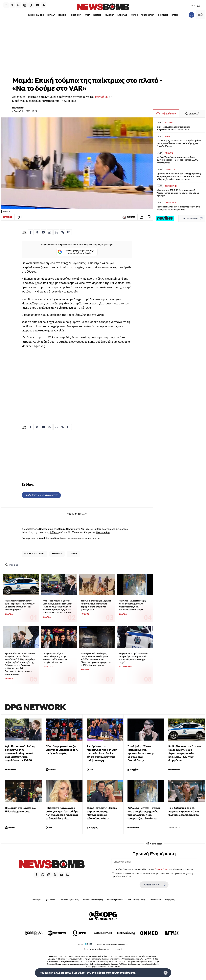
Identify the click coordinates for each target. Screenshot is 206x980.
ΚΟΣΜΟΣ (97, 15)
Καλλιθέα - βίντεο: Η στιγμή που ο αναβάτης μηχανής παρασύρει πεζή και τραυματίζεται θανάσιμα (132, 605)
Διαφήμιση (170, 900)
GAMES (175, 15)
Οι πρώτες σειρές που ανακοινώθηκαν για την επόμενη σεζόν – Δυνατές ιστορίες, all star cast (55, 658)
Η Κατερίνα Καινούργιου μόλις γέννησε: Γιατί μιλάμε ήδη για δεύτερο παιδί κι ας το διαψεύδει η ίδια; (62, 813)
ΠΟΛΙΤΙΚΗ (63, 15)
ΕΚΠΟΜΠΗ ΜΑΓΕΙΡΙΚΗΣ (34, 554)
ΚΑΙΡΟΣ (134, 15)
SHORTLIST (163, 15)
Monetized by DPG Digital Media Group (112, 944)
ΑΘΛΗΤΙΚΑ (109, 15)
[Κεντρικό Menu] (201, 15)
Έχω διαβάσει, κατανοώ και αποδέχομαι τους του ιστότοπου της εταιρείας (154, 869)
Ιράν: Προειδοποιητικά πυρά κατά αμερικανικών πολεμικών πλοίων (173, 128)
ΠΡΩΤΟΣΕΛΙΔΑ (148, 15)
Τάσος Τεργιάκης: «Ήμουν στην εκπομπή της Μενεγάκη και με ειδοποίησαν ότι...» (102, 813)
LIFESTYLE (122, 15)
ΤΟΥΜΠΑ (73, 554)
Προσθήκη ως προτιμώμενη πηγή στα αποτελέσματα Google (76, 252)
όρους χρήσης (161, 869)
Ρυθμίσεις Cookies (115, 900)
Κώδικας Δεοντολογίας (93, 900)
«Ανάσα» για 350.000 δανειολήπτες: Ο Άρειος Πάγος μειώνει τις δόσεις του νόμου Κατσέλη (178, 193)
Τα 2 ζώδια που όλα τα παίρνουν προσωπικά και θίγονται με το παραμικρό (184, 811)
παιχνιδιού (102, 97)
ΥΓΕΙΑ (87, 15)
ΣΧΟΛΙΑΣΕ (129, 217)
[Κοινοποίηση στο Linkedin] (56, 232)
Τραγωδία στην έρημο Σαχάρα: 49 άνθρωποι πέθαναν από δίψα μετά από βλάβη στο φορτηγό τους (96, 605)
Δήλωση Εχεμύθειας (70, 900)
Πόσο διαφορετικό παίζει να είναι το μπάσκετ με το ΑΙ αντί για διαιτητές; (62, 750)
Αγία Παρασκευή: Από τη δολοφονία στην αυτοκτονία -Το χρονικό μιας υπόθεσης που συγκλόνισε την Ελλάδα (20, 753)
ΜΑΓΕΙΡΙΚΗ (57, 554)
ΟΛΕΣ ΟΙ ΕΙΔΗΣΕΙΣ (36, 15)
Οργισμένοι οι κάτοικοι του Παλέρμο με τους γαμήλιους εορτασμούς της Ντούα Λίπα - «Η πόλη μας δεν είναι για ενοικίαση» (179, 176)
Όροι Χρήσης (51, 900)
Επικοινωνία (155, 900)
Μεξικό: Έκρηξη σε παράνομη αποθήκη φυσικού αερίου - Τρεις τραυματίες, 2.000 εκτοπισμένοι (177, 160)
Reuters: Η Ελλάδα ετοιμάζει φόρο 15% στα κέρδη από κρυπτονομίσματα (178, 208)
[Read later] (149, 217)
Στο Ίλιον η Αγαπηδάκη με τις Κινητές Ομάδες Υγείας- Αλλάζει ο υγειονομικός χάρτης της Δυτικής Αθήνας (179, 143)
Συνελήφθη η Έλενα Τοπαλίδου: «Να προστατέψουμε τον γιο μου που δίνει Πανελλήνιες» (141, 753)
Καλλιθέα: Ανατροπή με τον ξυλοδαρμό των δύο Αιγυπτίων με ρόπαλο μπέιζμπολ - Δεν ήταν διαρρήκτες (20, 605)
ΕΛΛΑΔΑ (51, 15)
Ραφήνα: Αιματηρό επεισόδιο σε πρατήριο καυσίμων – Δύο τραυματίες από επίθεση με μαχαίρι (133, 658)
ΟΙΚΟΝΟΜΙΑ (76, 15)
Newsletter (44, 538)
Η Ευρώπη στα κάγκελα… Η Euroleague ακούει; (20, 810)
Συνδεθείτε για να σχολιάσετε (41, 495)
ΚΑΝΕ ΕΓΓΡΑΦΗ (154, 885)
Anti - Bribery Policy (137, 900)
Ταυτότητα (36, 900)
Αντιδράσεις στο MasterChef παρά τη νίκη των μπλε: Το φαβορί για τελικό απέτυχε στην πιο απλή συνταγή (102, 753)
